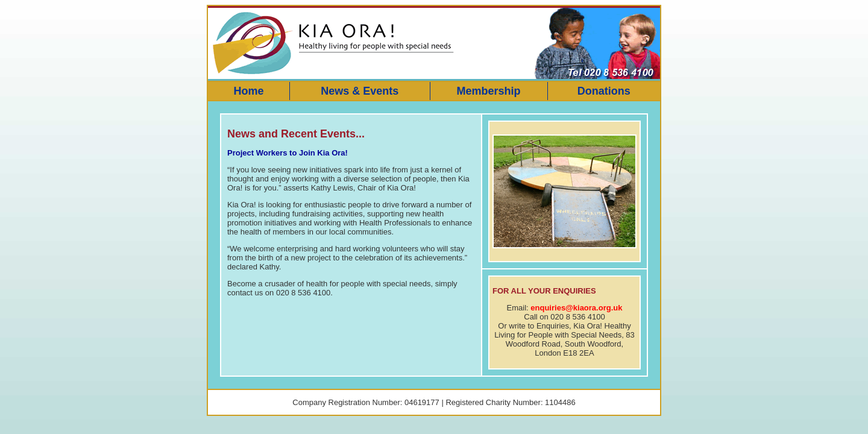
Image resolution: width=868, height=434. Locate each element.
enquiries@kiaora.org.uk (576, 308)
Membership (488, 91)
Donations (604, 91)
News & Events (360, 91)
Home (248, 91)
